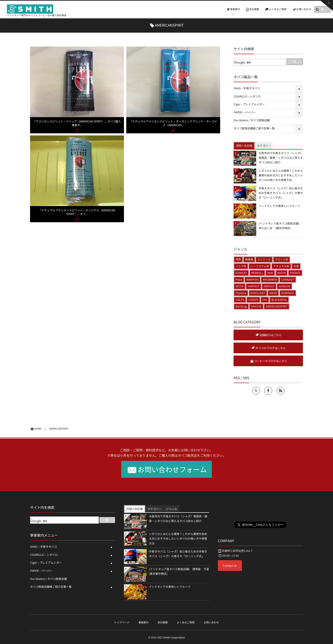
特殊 (238, 259)
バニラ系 (241, 266)
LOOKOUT (288, 280)
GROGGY (269, 286)
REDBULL (257, 273)
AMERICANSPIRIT (277, 306)
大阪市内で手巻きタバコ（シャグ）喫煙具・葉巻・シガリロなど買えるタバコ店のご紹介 (281, 158)
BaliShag (241, 306)
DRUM (273, 293)
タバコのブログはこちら (271, 348)
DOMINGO (288, 293)
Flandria (241, 293)
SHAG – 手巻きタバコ (247, 88)
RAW (270, 273)
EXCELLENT (258, 293)
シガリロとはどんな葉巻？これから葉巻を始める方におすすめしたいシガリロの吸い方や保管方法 (281, 175)
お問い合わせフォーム (172, 469)
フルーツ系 (282, 259)
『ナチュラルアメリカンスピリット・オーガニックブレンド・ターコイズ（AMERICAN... (173, 123)
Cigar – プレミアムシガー (249, 104)
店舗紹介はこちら (271, 335)
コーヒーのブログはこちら (271, 361)
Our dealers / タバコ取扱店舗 (253, 120)
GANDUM (284, 286)
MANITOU (252, 280)
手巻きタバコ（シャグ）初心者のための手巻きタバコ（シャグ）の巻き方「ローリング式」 (281, 193)
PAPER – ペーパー (245, 112)
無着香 (249, 259)
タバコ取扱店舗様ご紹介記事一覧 (254, 128)
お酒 (296, 266)
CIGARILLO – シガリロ (247, 96)
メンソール (264, 259)
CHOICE (253, 300)
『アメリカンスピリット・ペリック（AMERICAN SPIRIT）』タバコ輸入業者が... (77, 123)
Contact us (230, 566)
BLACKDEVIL (279, 300)
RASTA (282, 273)
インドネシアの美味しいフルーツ (279, 206)
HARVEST (254, 286)
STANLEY (241, 273)
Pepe (239, 280)
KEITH (240, 286)
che (265, 300)
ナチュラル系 (281, 266)
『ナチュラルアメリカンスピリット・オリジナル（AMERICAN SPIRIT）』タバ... (77, 212)
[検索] (259, 63)
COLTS (240, 300)
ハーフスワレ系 (260, 266)
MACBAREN (270, 280)
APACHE (256, 306)
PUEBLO (295, 273)
